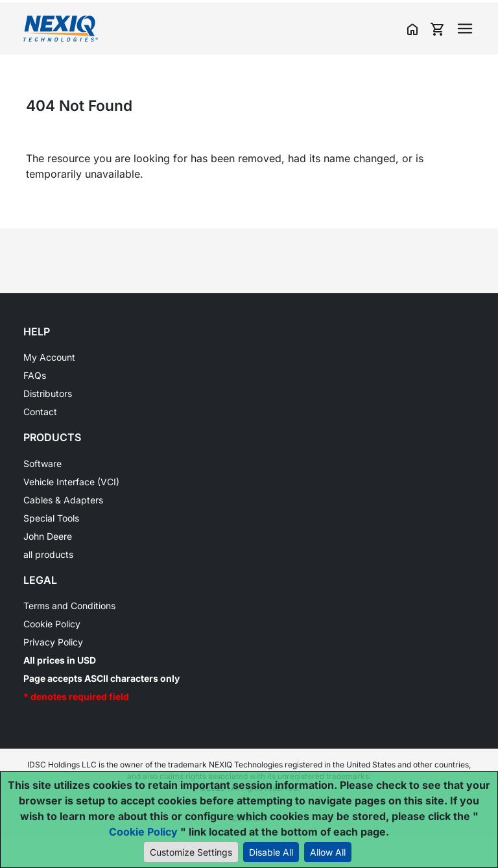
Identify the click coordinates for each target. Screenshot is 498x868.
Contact (40, 412)
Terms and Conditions (69, 606)
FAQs (35, 375)
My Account (49, 357)
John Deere (48, 536)
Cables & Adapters (63, 500)
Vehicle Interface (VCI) (71, 482)
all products (48, 554)
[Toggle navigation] (465, 29)
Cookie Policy (52, 624)
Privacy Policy (53, 642)
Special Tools (51, 518)
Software (42, 464)
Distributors (48, 393)
